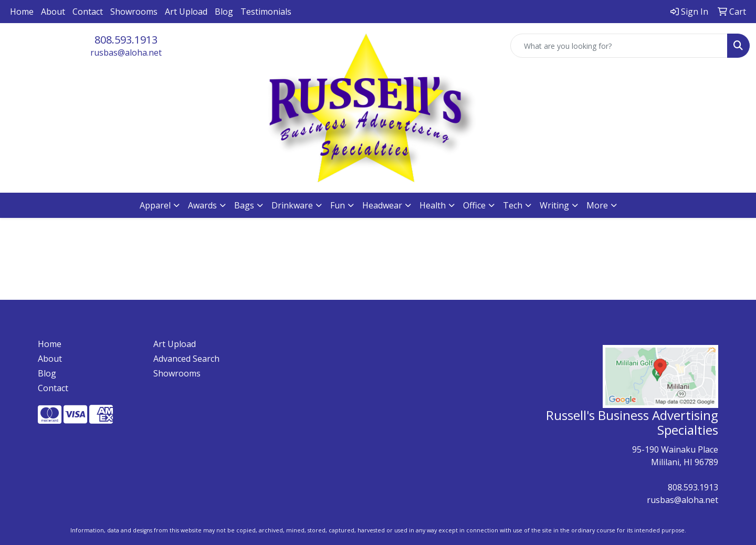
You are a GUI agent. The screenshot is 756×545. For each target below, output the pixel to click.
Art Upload (186, 12)
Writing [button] (554, 205)
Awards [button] (202, 205)
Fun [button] (338, 205)
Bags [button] (244, 205)
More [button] (597, 205)
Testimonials (266, 12)
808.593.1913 (126, 40)
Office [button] (474, 205)
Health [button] (433, 205)
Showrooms (134, 12)
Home (22, 12)
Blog (224, 12)
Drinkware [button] (292, 205)
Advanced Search (186, 359)
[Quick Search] (619, 46)
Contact (88, 12)
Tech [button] (513, 205)
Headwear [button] (382, 205)
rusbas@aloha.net (126, 53)
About (53, 12)
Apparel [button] (155, 205)
